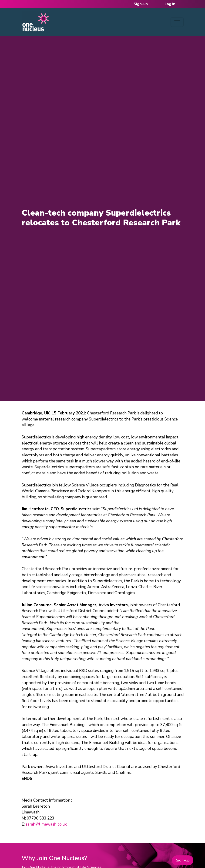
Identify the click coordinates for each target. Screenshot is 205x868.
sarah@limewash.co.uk (46, 824)
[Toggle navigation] (177, 22)
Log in (170, 4)
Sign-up (141, 4)
